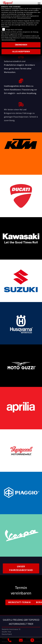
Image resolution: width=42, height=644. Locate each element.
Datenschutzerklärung (24, 18)
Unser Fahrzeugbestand (21, 568)
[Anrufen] (10, 641)
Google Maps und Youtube (14, 30)
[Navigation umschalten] (39, 4)
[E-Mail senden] (21, 641)
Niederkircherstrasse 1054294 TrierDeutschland (11, 632)
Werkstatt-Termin (19, 602)
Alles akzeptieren (21, 52)
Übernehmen (21, 45)
